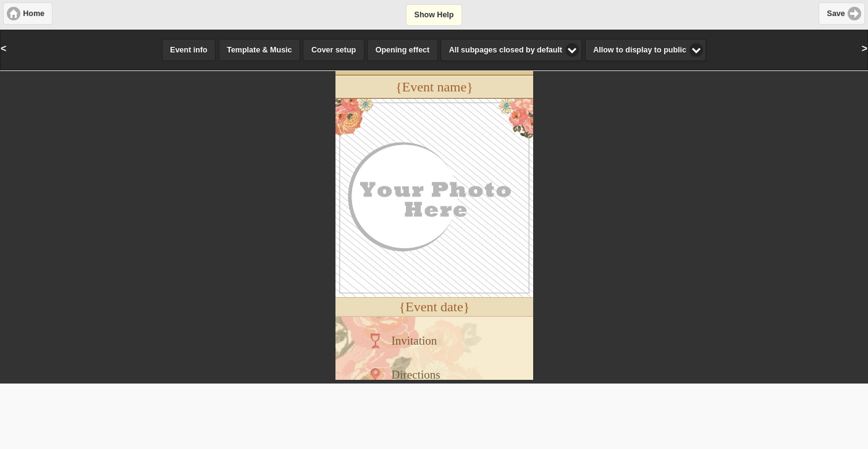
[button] (28, 14)
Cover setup (334, 50)
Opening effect (403, 50)
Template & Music (259, 50)
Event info (188, 50)
